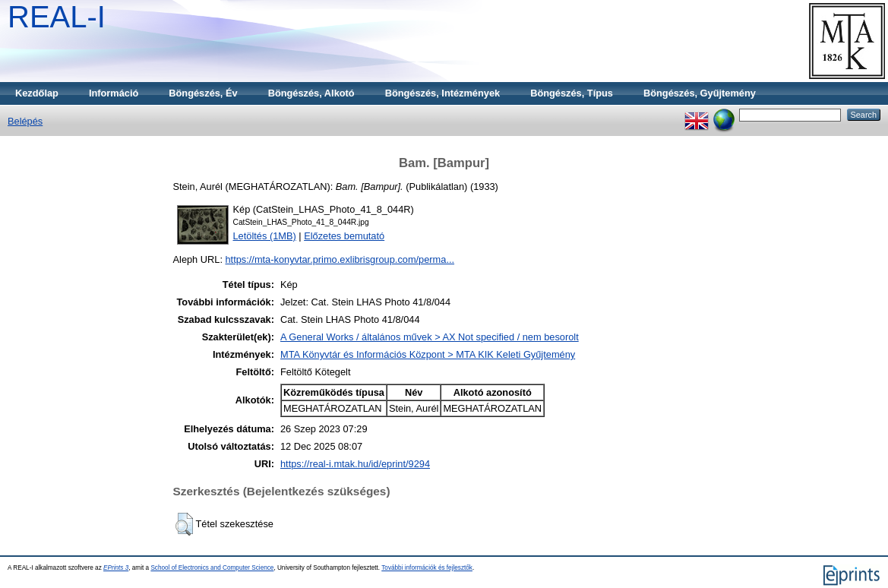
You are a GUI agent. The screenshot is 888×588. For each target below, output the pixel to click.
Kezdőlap (37, 93)
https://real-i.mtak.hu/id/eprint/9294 (355, 464)
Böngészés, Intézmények (442, 93)
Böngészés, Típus (572, 93)
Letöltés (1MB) (265, 236)
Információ (114, 93)
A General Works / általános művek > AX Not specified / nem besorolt (430, 337)
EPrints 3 (116, 568)
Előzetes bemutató (344, 236)
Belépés (25, 121)
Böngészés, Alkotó (311, 93)
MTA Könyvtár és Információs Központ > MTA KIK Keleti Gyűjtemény (428, 354)
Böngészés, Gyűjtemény (700, 93)
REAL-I (57, 17)
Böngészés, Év (203, 93)
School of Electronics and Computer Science (212, 568)
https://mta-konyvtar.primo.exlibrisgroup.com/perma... (340, 259)
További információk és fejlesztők (427, 568)
